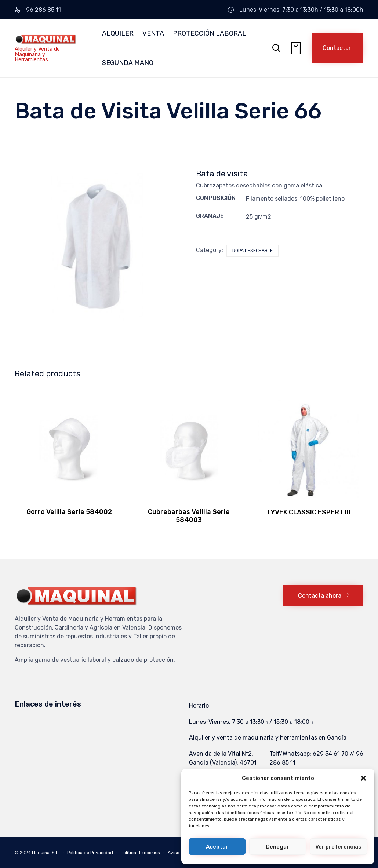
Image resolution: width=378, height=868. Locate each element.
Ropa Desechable (252, 251)
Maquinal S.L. (46, 853)
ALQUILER (118, 33)
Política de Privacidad (90, 853)
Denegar (278, 847)
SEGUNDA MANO (128, 63)
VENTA (153, 33)
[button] (363, 778)
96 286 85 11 (43, 10)
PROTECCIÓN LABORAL (210, 33)
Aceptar (217, 847)
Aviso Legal (180, 853)
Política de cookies (140, 853)
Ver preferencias (338, 847)
